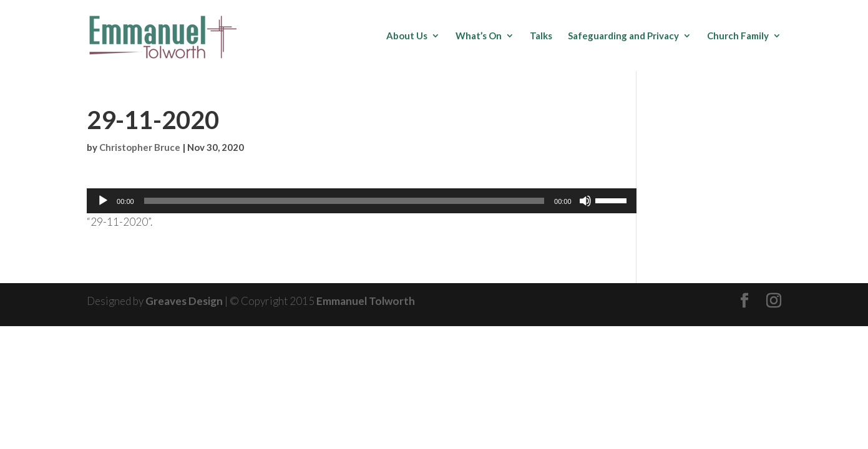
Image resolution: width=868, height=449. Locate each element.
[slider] (344, 201)
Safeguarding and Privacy (623, 36)
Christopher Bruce (140, 147)
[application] (362, 201)
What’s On (479, 36)
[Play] (103, 201)
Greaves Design (184, 301)
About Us (407, 36)
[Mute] (585, 201)
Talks (541, 36)
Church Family (738, 36)
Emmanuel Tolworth (366, 301)
